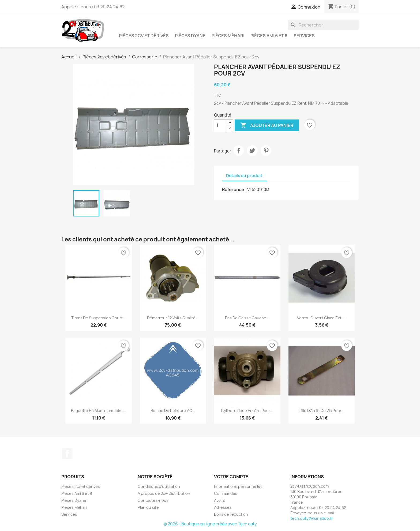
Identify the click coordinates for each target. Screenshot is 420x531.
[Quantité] (220, 125)
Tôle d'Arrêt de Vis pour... (322, 411)
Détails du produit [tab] (244, 176)
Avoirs (220, 500)
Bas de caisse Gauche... (247, 318)
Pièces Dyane (190, 36)
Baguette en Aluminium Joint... (99, 411)
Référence (233, 189)
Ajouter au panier (267, 125)
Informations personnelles (238, 486)
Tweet (252, 151)
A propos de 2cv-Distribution (164, 493)
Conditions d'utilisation (159, 486)
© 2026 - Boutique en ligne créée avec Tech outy (210, 524)
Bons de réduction (231, 514)
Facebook (67, 454)
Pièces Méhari (228, 36)
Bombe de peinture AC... (173, 411)
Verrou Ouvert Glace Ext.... (321, 318)
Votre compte (231, 477)
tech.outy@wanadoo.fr (312, 518)
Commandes (226, 493)
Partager (239, 151)
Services (304, 36)
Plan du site (148, 507)
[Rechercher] (323, 25)
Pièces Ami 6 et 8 (269, 36)
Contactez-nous (153, 500)
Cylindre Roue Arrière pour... (247, 411)
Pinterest (266, 151)
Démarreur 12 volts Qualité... (173, 318)
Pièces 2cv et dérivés (144, 36)
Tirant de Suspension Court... (99, 318)
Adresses (223, 507)
